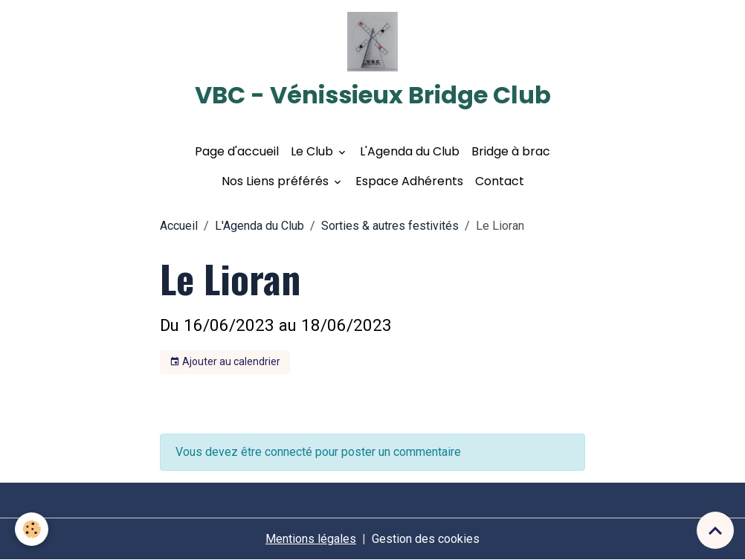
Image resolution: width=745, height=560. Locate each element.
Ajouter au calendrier (225, 362)
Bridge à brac (511, 151)
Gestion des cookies (426, 539)
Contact (500, 181)
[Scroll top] (715, 530)
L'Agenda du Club (410, 151)
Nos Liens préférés (277, 181)
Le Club (313, 151)
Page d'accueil (237, 151)
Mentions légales (311, 539)
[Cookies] (32, 529)
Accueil (179, 226)
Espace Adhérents (409, 181)
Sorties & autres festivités (390, 226)
